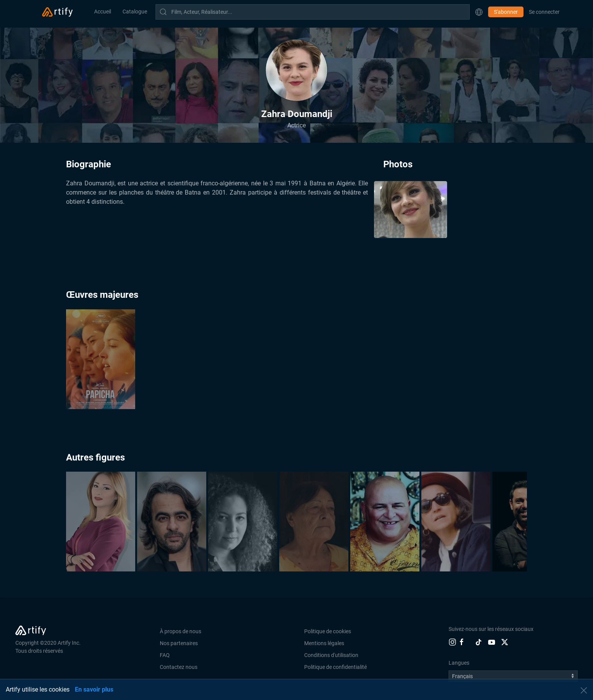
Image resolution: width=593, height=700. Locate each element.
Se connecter (544, 12)
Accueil (103, 12)
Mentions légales (324, 643)
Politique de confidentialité (335, 667)
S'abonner (506, 12)
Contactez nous (179, 667)
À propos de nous (181, 631)
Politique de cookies (328, 631)
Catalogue (135, 12)
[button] (479, 12)
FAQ (165, 655)
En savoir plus (94, 689)
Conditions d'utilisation (331, 655)
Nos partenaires (179, 643)
